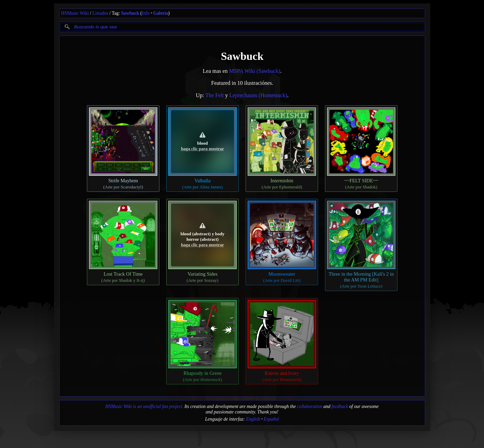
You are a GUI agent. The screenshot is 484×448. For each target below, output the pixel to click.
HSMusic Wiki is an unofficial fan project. (144, 406)
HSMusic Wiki (75, 13)
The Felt (214, 95)
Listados (100, 13)
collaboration (310, 406)
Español (271, 419)
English (253, 419)
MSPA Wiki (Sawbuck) (254, 71)
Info (146, 13)
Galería (161, 13)
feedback (340, 406)
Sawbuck (130, 13)
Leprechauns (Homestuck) (258, 95)
